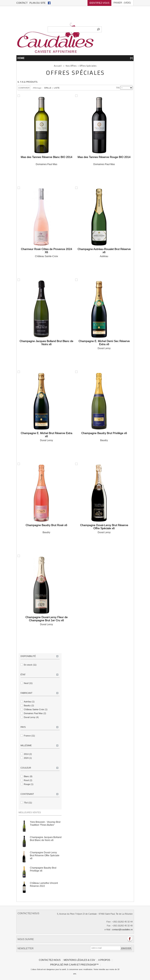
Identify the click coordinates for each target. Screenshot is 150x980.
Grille (48, 87)
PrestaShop (88, 964)
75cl (28, 802)
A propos (104, 960)
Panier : (122, 3)
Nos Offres (71, 65)
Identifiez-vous (99, 3)
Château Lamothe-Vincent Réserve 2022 (44, 884)
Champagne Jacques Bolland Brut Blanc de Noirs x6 (46, 838)
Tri (118, 87)
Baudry (104, 436)
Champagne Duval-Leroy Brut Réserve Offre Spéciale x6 (45, 855)
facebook (49, 3)
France (29, 735)
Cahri (73, 964)
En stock (30, 665)
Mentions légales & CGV (79, 960)
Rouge (29, 784)
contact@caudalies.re (122, 929)
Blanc (28, 776)
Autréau (104, 252)
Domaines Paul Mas (46, 160)
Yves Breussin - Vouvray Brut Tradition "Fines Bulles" (45, 823)
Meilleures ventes (30, 812)
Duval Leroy (104, 344)
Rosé (28, 780)
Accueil (58, 65)
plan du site (37, 3)
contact (22, 3)
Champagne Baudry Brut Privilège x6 (43, 869)
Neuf (28, 683)
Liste (57, 87)
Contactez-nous (50, 960)
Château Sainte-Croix (46, 252)
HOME (75, 58)
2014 (28, 754)
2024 (28, 758)
